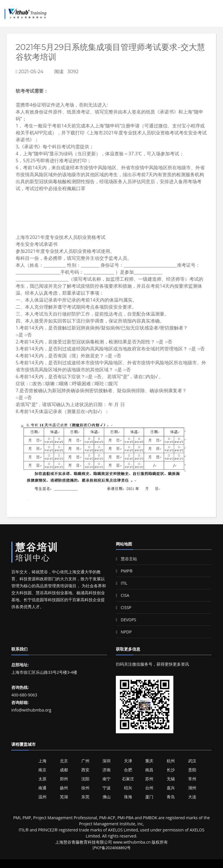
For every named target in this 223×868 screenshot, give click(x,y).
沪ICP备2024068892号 (112, 848)
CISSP (124, 607)
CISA (123, 595)
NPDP (124, 632)
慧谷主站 (126, 559)
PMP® (124, 571)
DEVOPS (126, 620)
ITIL (122, 583)
